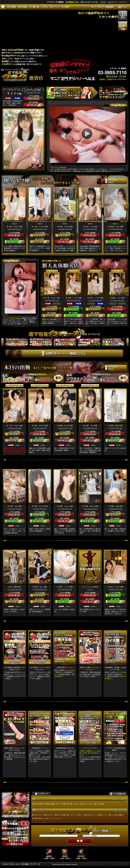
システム (75, 804)
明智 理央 (115, 426)
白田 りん (32, 90)
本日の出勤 (38, 804)
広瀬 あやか (89, 506)
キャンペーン (88, 804)
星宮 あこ (39, 587)
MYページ (103, 815)
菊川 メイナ (64, 587)
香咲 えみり (64, 506)
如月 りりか (73, 298)
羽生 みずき (14, 227)
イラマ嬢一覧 (63, 804)
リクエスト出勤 (90, 587)
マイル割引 (101, 804)
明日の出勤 (50, 804)
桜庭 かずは (64, 227)
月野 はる (14, 506)
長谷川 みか (115, 227)
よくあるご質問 (117, 815)
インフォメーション (55, 818)
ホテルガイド (91, 815)
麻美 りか (116, 298)
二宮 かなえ (39, 227)
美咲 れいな (39, 506)
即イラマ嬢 (61, 815)
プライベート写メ (75, 815)
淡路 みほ (115, 506)
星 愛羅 (14, 587)
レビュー (50, 815)
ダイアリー (38, 815)
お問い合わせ (39, 818)
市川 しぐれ (95, 298)
